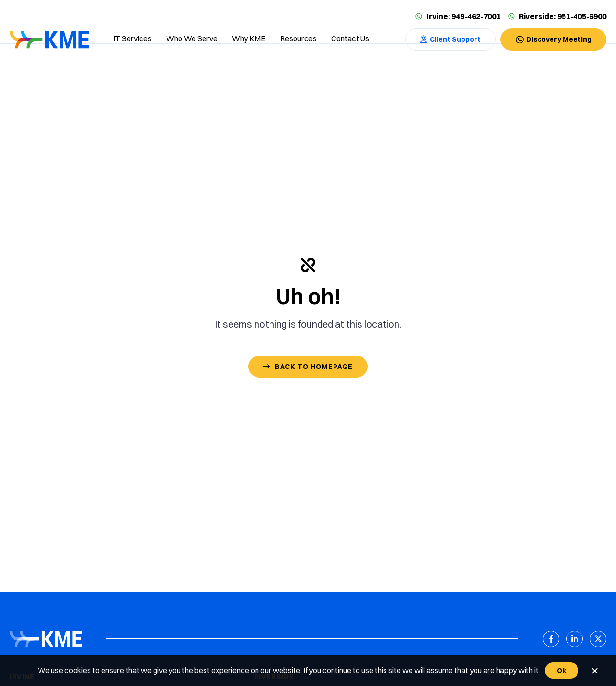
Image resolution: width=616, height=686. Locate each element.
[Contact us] (350, 39)
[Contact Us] (450, 39)
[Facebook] (551, 639)
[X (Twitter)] (598, 639)
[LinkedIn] (575, 639)
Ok (562, 671)
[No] (594, 671)
